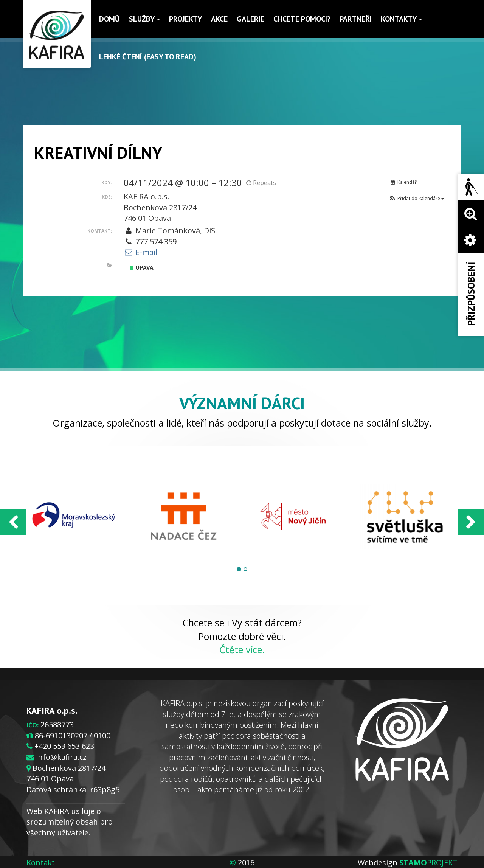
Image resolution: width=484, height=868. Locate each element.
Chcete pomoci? (302, 19)
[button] (417, 199)
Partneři (356, 19)
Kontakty (401, 19)
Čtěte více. (242, 649)
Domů (109, 19)
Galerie (251, 19)
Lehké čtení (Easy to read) (148, 57)
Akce (219, 19)
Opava (142, 267)
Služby (144, 19)
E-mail (140, 252)
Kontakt (41, 863)
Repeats (262, 183)
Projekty (185, 19)
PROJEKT (428, 863)
